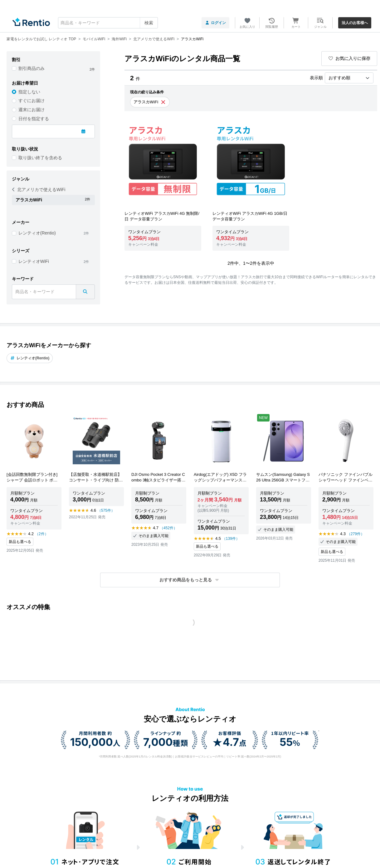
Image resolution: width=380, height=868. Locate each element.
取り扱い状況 (25, 149)
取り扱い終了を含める (40, 158)
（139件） (231, 539)
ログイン (215, 23)
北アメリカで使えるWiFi (39, 190)
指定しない (29, 92)
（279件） (356, 534)
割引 (16, 60)
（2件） (42, 534)
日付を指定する (34, 119)
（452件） (168, 528)
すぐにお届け (32, 101)
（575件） (106, 510)
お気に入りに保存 (349, 58)
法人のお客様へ (355, 23)
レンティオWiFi (34, 261)
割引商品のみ (32, 68)
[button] (190, 580)
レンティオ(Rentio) (37, 233)
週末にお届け (32, 110)
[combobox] (108, 23)
